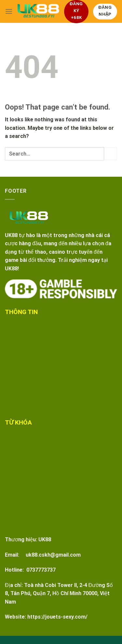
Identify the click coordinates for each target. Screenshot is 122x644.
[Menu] (9, 11)
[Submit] (111, 154)
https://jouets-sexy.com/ (57, 617)
